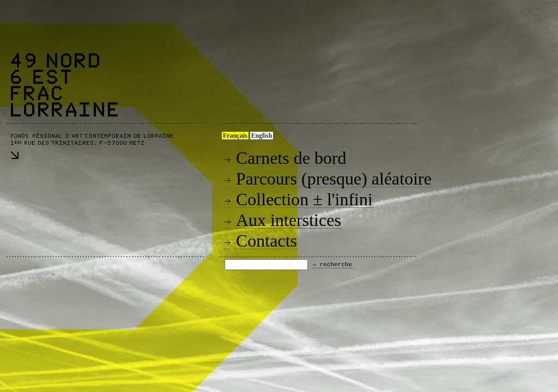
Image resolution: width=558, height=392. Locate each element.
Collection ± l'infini (304, 199)
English (262, 136)
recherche (336, 265)
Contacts (266, 241)
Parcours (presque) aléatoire (334, 179)
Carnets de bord (291, 158)
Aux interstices (289, 220)
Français (235, 136)
